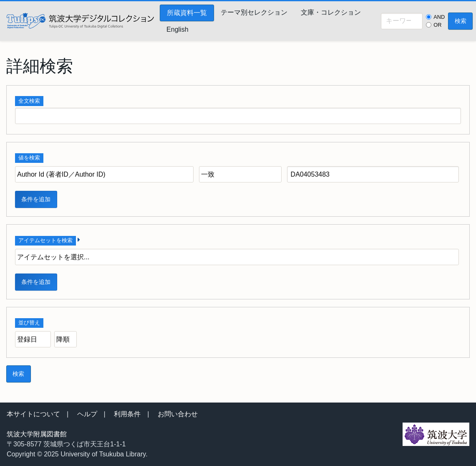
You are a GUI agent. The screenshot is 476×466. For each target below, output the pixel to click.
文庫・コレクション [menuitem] (331, 12)
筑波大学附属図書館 (37, 434)
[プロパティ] (104, 174)
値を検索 (29, 158)
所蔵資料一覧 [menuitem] (187, 13)
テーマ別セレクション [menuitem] (254, 12)
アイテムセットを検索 (45, 240)
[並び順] (33, 339)
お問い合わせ (178, 414)
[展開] (79, 240)
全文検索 (29, 101)
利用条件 (127, 414)
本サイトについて (33, 414)
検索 (461, 21)
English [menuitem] (177, 29)
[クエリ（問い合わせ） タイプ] (240, 174)
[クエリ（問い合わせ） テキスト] (373, 174)
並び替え (29, 323)
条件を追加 (36, 199)
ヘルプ (87, 414)
